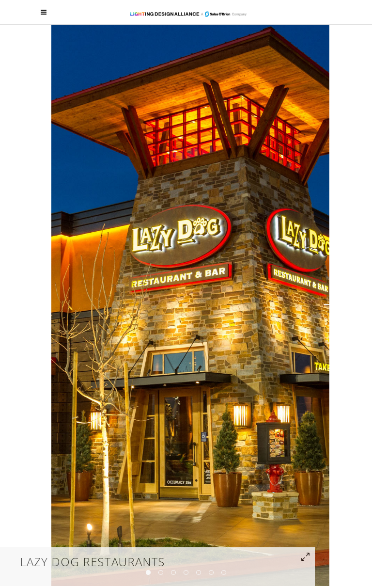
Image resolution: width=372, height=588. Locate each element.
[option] (190, 304)
